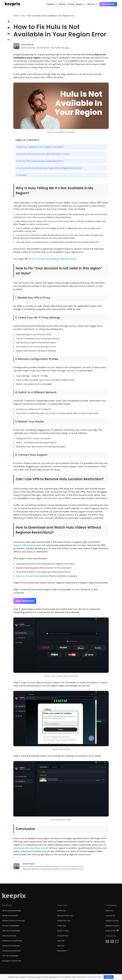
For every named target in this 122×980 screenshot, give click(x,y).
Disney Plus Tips (64, 921)
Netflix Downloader (10, 916)
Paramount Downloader (12, 941)
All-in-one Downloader (12, 911)
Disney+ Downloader (11, 926)
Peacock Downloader (11, 946)
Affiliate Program (113, 926)
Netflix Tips (62, 911)
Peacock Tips (63, 936)
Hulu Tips (61, 941)
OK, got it (109, 977)
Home (16, 16)
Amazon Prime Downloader (14, 921)
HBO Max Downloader (11, 931)
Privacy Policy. (96, 977)
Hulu (23, 16)
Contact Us (110, 916)
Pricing (71, 4)
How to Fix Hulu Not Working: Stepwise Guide (53, 259)
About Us (109, 911)
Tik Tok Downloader (10, 956)
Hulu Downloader (9, 936)
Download (108, 4)
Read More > (62, 951)
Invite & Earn (112, 931)
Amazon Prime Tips (65, 916)
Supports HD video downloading (31, 576)
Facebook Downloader (12, 951)
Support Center (112, 921)
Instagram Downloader (12, 961)
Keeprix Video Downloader (27, 545)
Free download (25, 601)
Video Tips (62, 926)
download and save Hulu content (31, 848)
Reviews (62, 4)
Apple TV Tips (63, 931)
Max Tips (61, 946)
